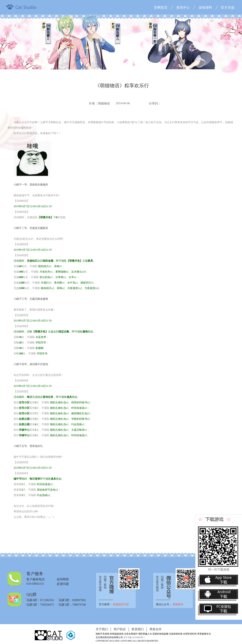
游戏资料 (205, 8)
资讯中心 (183, 8)
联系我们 (138, 629)
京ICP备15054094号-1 (134, 637)
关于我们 (102, 629)
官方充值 (228, 8)
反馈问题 (63, 584)
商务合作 (156, 629)
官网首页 (161, 8)
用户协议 (120, 629)
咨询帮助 (63, 579)
